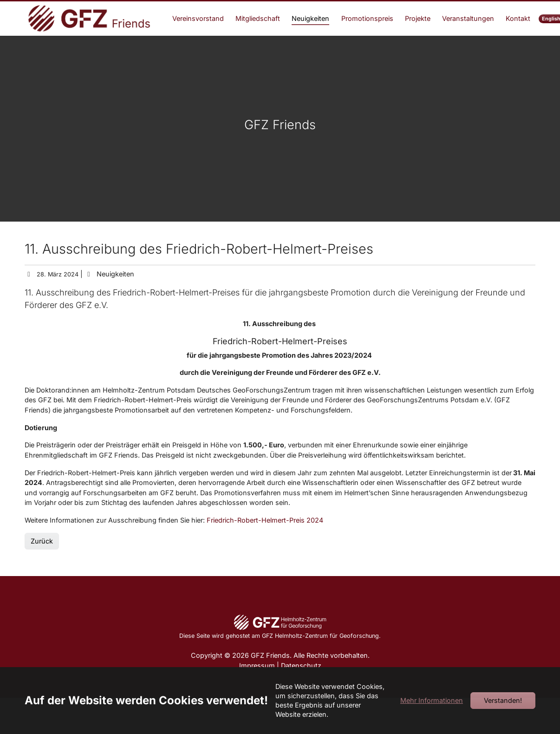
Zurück (42, 558)
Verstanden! (503, 700)
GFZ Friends (280, 141)
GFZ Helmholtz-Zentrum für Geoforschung (320, 652)
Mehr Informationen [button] (432, 700)
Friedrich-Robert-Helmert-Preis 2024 (265, 537)
